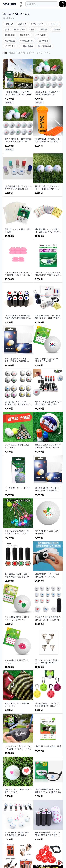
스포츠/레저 (41, 35)
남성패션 (22, 24)
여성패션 (9, 24)
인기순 (40, 53)
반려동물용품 (27, 46)
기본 (5, 53)
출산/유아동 (19, 29)
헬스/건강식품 (44, 46)
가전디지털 (25, 35)
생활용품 (56, 29)
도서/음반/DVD (27, 40)
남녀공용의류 (37, 24)
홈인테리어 (10, 35)
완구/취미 (43, 40)
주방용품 (43, 29)
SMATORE (10, 4)
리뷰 (21, 4)
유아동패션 (53, 24)
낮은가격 (21, 53)
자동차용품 (10, 40)
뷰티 (7, 29)
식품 (32, 29)
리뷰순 (47, 53)
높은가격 (31, 53)
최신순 (12, 53)
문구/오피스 (10, 46)
